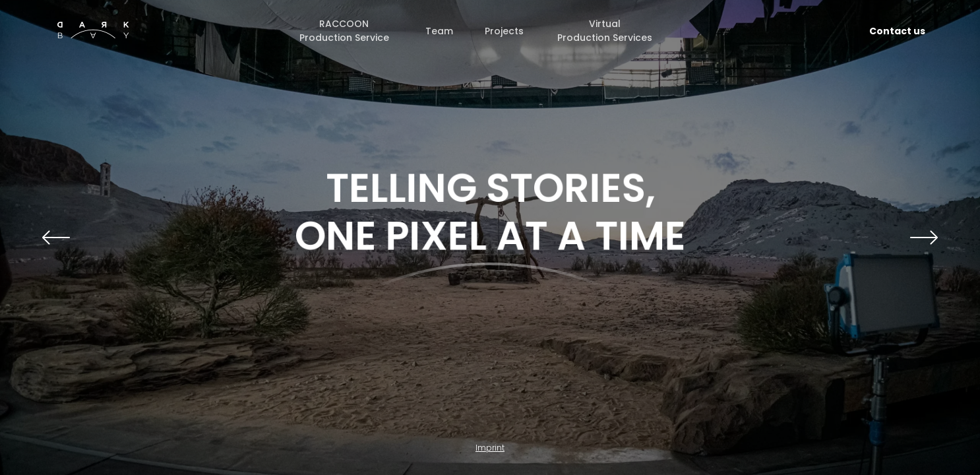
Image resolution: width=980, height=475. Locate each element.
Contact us (897, 31)
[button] (56, 237)
